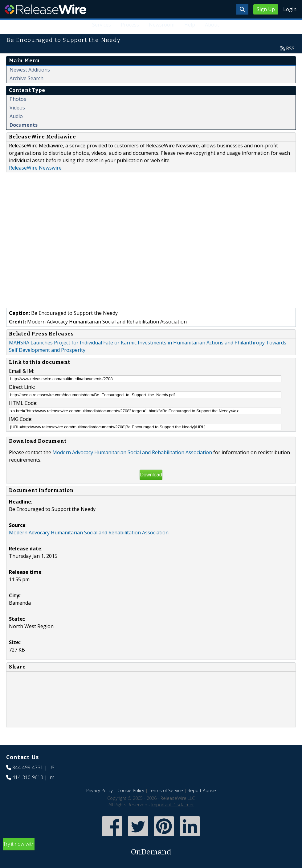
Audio (16, 116)
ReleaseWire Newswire (35, 168)
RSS (290, 48)
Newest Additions (30, 70)
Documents (24, 125)
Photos (18, 99)
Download (151, 475)
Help (190, 25)
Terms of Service (166, 790)
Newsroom (162, 25)
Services (102, 25)
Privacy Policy (100, 790)
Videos (17, 108)
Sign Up (266, 9)
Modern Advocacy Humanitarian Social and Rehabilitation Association (132, 452)
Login (290, 9)
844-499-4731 (28, 767)
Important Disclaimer (173, 805)
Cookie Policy (131, 790)
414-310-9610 (28, 777)
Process (130, 25)
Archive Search (27, 78)
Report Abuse (202, 790)
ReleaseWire (45, 9)
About (212, 25)
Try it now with (151, 849)
